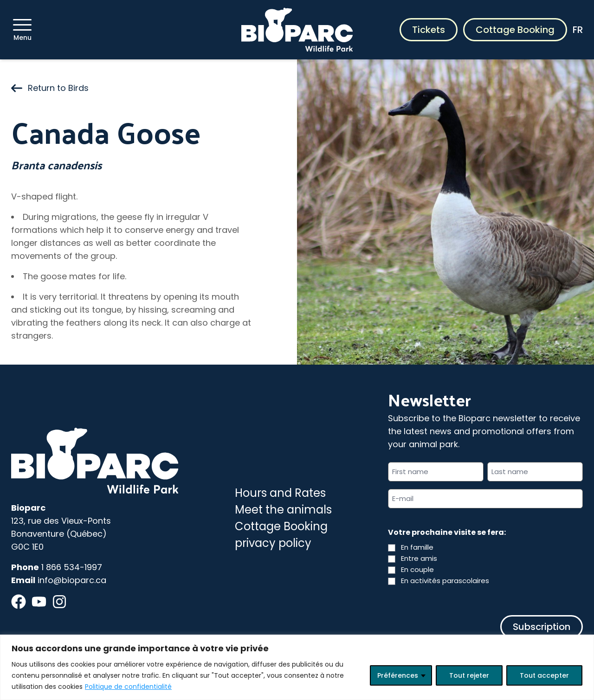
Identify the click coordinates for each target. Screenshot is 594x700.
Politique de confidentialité (128, 687)
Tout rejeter (469, 675)
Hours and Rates (280, 493)
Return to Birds (50, 88)
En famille (417, 547)
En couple (417, 569)
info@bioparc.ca (72, 580)
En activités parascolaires (445, 581)
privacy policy (273, 543)
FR (578, 30)
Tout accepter (544, 675)
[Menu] (22, 25)
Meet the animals (283, 510)
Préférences (398, 675)
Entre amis (419, 558)
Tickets (429, 30)
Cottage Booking (515, 30)
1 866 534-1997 (72, 567)
